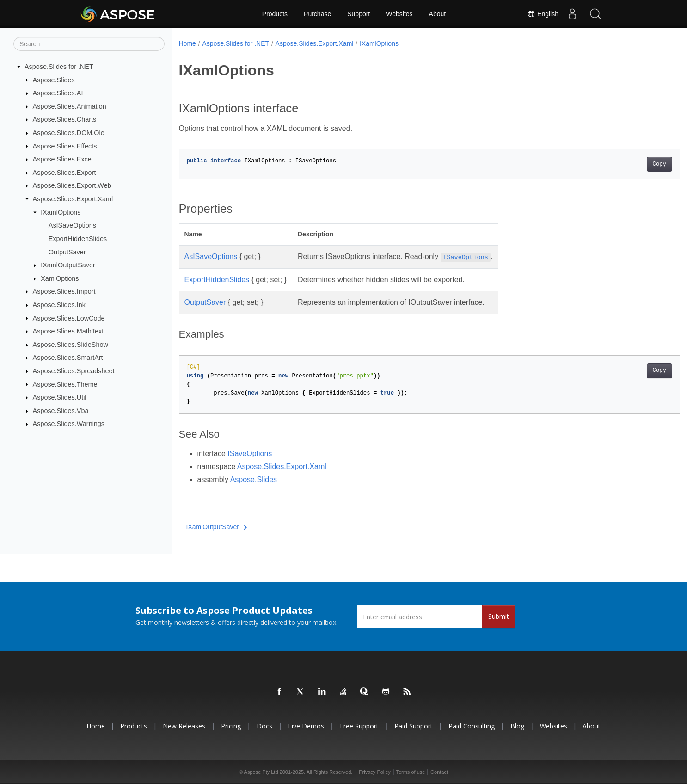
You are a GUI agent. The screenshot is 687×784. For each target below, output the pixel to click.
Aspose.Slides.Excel (63, 159)
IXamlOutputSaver (68, 265)
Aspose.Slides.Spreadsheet (74, 371)
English (543, 14)
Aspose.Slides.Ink (59, 305)
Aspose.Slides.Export (64, 173)
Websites (399, 14)
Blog (517, 726)
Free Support (359, 726)
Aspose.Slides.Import (64, 291)
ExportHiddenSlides (78, 239)
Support (359, 14)
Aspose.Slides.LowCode (69, 318)
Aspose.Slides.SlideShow (71, 345)
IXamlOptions (61, 212)
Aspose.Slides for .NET (59, 67)
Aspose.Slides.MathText (68, 331)
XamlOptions (60, 278)
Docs (264, 726)
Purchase (317, 14)
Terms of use (410, 772)
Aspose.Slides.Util (60, 397)
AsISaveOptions (72, 225)
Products (275, 14)
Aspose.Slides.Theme (65, 384)
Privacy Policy (374, 772)
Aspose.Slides (54, 80)
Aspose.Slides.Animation (70, 106)
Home (187, 43)
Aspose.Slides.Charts (65, 119)
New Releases (184, 726)
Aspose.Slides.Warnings (69, 424)
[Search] (89, 44)
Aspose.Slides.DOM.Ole (69, 133)
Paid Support (414, 726)
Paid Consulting (472, 726)
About (438, 14)
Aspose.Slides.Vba (61, 411)
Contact (439, 772)
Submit (499, 616)
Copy (625, 164)
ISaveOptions (250, 454)
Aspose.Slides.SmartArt (68, 358)
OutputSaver (67, 252)
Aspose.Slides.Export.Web (72, 185)
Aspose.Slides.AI (58, 93)
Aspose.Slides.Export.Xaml (73, 199)
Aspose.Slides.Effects (65, 146)
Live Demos (306, 726)
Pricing (231, 726)
